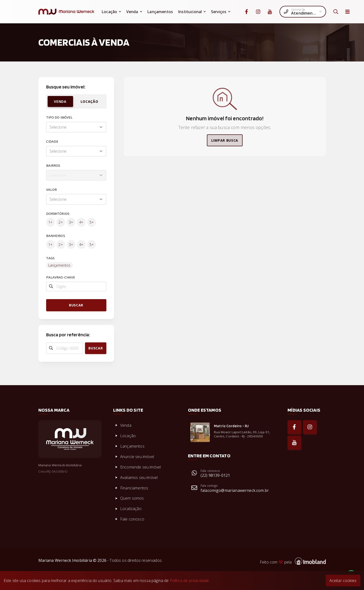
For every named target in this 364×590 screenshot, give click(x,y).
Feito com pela (293, 561)
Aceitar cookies (343, 581)
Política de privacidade (189, 581)
